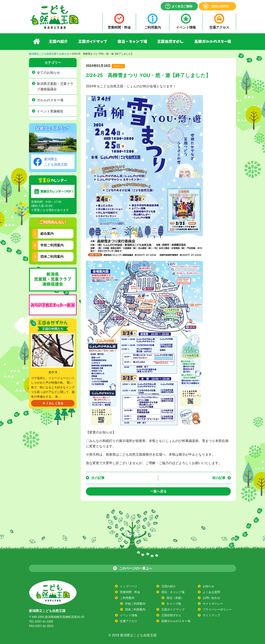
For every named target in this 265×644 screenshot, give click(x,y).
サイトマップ (211, 615)
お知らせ (118, 66)
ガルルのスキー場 (50, 100)
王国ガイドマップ (93, 42)
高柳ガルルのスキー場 (213, 42)
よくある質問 (211, 592)
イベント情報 (186, 27)
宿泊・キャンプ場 (132, 42)
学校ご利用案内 (49, 245)
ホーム (37, 42)
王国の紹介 (58, 42)
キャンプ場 (174, 604)
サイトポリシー (213, 604)
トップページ (129, 586)
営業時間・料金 (119, 27)
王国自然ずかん (171, 42)
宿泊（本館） (175, 598)
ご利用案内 (153, 27)
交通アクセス (219, 27)
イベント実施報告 (50, 111)
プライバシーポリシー (217, 609)
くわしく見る (53, 403)
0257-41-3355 (44, 621)
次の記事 (98, 478)
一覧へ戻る (158, 491)
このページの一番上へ (133, 568)
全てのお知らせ (48, 73)
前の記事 (219, 478)
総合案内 (44, 234)
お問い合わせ (211, 598)
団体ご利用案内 (49, 257)
